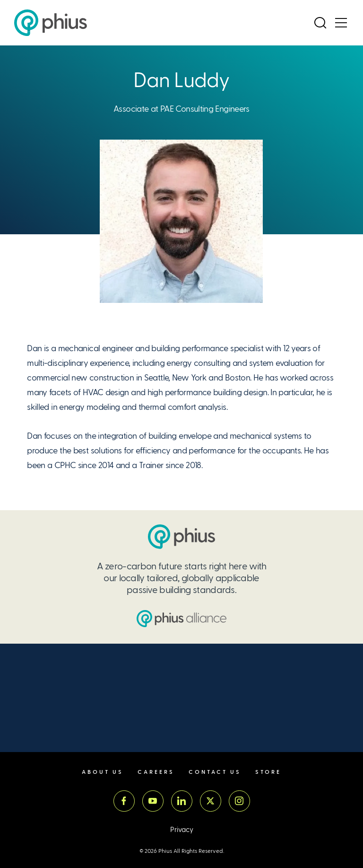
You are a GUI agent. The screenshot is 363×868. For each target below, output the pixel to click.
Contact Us (215, 772)
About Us (103, 772)
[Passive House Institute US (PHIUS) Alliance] (181, 619)
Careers (156, 772)
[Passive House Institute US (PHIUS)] (181, 537)
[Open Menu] (341, 23)
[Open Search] (320, 23)
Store (268, 772)
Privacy (182, 830)
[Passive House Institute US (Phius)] (51, 23)
